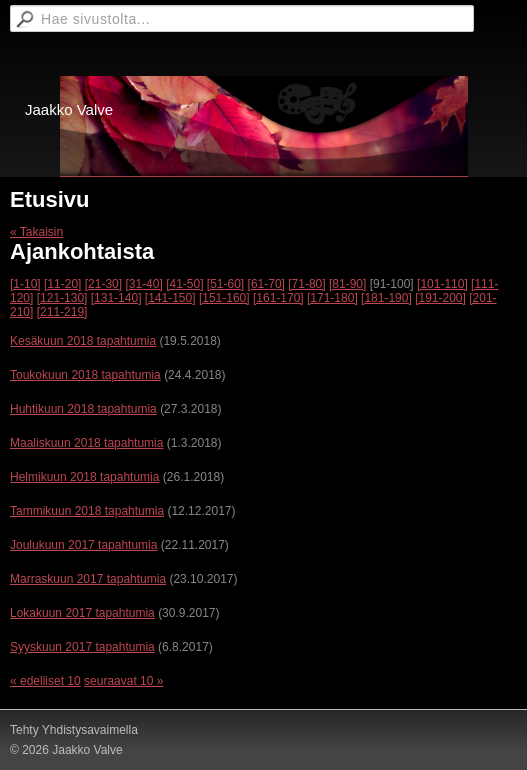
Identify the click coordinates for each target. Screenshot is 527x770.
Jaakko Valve (69, 109)
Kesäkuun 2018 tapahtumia (83, 341)
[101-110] (442, 284)
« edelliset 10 (45, 681)
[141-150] (170, 298)
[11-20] (62, 284)
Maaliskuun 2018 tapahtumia (86, 443)
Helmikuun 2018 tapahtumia (84, 477)
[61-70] (266, 284)
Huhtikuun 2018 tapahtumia (83, 409)
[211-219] (62, 312)
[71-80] (306, 284)
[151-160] (224, 298)
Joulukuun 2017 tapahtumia (83, 545)
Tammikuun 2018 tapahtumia (87, 511)
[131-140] (116, 298)
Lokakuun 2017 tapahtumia (82, 613)
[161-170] (278, 298)
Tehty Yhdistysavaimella (74, 730)
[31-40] (143, 284)
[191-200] (440, 298)
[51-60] (225, 284)
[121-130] (62, 298)
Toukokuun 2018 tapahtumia (85, 375)
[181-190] (386, 298)
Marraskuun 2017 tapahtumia (88, 579)
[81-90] (347, 284)
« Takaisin (36, 232)
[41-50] (184, 284)
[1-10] (25, 284)
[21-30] (103, 284)
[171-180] (332, 298)
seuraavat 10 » (123, 681)
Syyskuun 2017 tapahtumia (82, 647)
